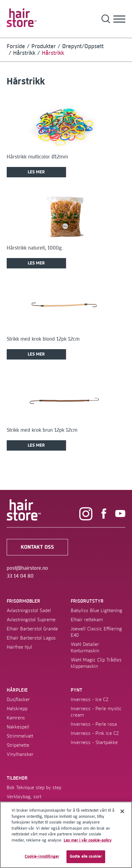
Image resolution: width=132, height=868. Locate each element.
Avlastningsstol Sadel (29, 611)
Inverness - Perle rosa (94, 724)
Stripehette (18, 745)
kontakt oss (37, 547)
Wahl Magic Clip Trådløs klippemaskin (96, 663)
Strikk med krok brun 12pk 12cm (42, 430)
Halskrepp (17, 709)
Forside (16, 46)
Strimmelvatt (20, 736)
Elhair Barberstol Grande (32, 629)
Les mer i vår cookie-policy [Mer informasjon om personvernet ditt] (88, 840)
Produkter (44, 46)
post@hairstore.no (27, 568)
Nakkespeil (18, 727)
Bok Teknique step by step (34, 788)
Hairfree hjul (19, 647)
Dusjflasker (18, 700)
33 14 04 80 (20, 576)
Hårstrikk (24, 53)
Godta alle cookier (86, 856)
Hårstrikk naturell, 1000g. (35, 248)
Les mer (36, 172)
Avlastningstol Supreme (31, 620)
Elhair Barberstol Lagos (31, 638)
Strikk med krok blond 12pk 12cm (43, 339)
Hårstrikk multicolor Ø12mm (37, 157)
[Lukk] (122, 811)
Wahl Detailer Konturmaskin (85, 648)
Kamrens (16, 718)
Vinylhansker (20, 754)
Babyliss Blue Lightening (96, 611)
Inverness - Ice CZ (90, 700)
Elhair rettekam (87, 620)
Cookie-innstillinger (42, 856)
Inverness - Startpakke (94, 742)
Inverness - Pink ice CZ (95, 733)
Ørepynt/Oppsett (83, 46)
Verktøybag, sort (24, 797)
